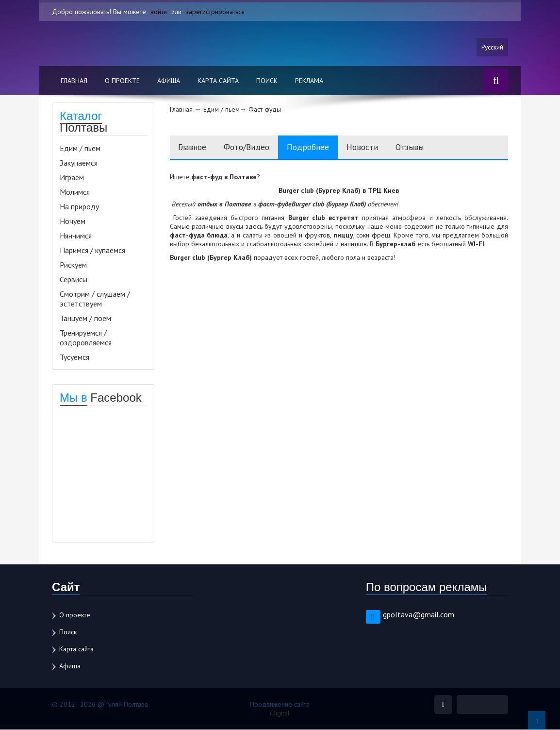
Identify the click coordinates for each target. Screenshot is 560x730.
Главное (194, 148)
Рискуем (73, 265)
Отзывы (427, 148)
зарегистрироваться (215, 12)
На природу (79, 207)
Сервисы (74, 280)
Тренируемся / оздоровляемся (86, 338)
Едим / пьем (80, 149)
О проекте (122, 81)
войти (159, 12)
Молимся (75, 192)
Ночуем (73, 221)
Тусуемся (74, 357)
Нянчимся (76, 236)
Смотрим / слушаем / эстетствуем (95, 299)
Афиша (169, 81)
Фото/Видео (253, 148)
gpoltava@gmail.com (419, 615)
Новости (376, 148)
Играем (72, 178)
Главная (74, 81)
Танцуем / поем (85, 319)
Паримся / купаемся (92, 251)
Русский (492, 47)
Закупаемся (79, 163)
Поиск (267, 81)
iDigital (280, 713)
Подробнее (318, 148)
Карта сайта (218, 81)
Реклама (309, 81)
